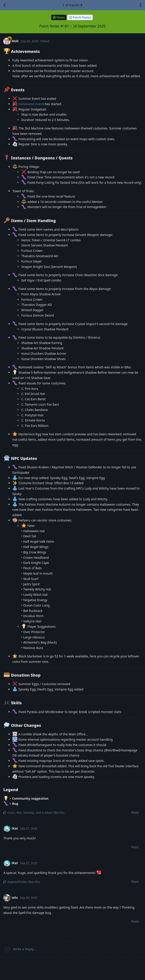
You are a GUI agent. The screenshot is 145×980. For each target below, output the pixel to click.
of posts (72, 5)
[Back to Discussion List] (4, 5)
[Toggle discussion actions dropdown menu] (141, 5)
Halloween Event (31, 104)
